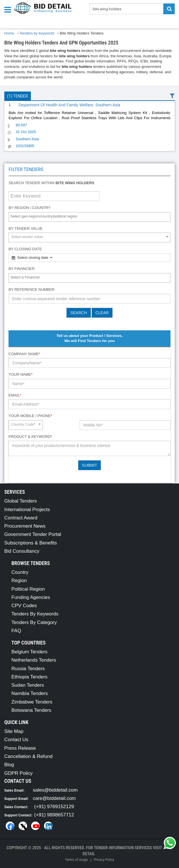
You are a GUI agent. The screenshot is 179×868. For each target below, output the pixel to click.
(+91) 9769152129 (54, 807)
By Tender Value (26, 228)
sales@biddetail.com (55, 790)
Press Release (20, 748)
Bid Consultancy (22, 551)
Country (20, 572)
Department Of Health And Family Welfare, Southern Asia (69, 105)
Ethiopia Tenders (29, 677)
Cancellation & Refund (28, 756)
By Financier (22, 269)
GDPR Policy (18, 773)
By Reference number (32, 289)
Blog (9, 765)
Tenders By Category (34, 622)
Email (15, 395)
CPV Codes (24, 606)
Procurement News (25, 526)
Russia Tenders (28, 669)
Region (19, 581)
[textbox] (91, 217)
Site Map (14, 731)
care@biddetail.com (54, 798)
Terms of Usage (76, 860)
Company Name (24, 354)
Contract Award (21, 518)
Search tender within (51, 183)
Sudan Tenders (28, 685)
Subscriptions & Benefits (31, 543)
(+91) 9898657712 (54, 815)
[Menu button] (9, 9)
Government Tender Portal (33, 534)
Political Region (28, 589)
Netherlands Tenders (34, 660)
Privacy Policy (104, 860)
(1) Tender (18, 96)
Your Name (21, 374)
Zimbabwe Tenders (32, 702)
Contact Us (16, 740)
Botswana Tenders (31, 710)
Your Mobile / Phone (30, 416)
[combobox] (89, 217)
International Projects (27, 510)
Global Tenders (21, 501)
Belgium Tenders (29, 652)
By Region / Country (30, 208)
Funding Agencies (31, 597)
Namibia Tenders (30, 693)
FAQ (16, 631)
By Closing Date (25, 249)
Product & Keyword (30, 437)
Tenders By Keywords (35, 614)
